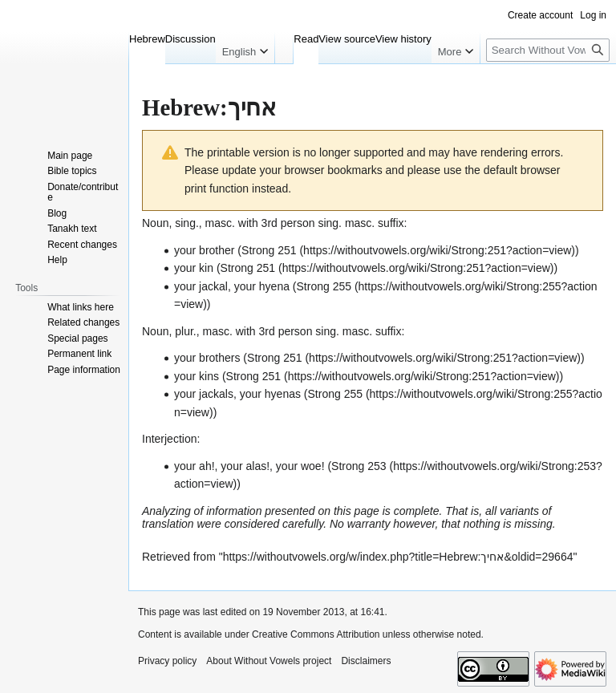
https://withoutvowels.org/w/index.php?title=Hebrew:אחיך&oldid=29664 (398, 557)
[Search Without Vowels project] (548, 50)
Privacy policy (167, 661)
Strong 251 (269, 250)
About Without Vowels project (269, 661)
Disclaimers (366, 661)
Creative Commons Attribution (316, 634)
